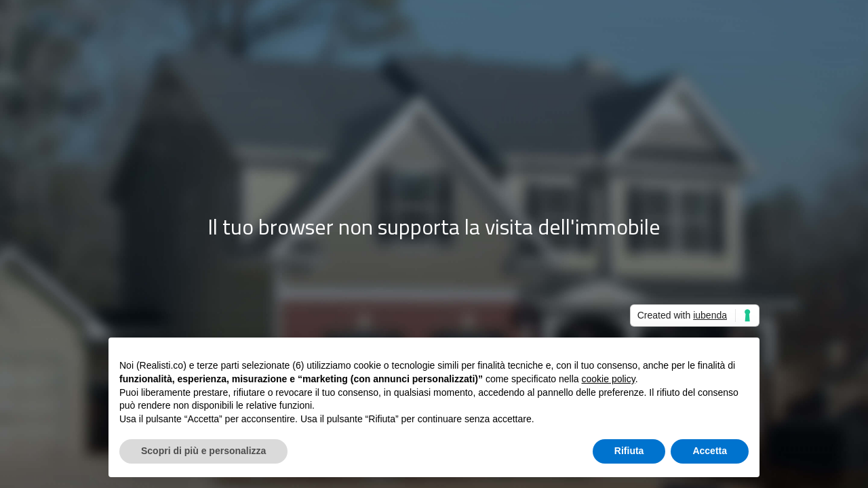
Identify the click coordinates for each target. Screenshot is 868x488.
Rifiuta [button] (629, 451)
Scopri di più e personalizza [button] (203, 451)
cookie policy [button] (609, 379)
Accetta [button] (710, 451)
